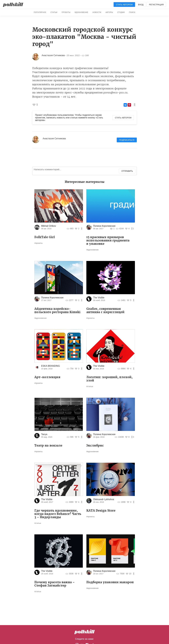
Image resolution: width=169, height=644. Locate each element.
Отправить (127, 171)
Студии (121, 12)
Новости (97, 12)
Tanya (44, 434)
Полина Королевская (104, 226)
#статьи (90, 386)
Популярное (40, 12)
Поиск (132, 12)
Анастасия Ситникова (53, 55)
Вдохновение (81, 12)
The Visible (99, 298)
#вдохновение (92, 250)
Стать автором (124, 5)
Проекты (66, 12)
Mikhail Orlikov (49, 226)
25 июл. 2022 (73, 55)
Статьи (54, 12)
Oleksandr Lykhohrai (104, 499)
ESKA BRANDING (50, 366)
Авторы (109, 12)
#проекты (38, 243)
